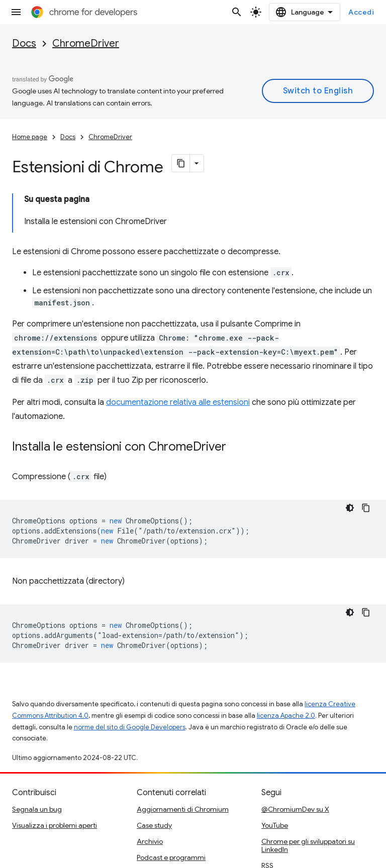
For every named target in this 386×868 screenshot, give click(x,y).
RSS (267, 814)
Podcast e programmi (171, 806)
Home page (30, 137)
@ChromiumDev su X (295, 758)
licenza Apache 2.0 (286, 664)
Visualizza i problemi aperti (55, 774)
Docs (24, 43)
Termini (24, 856)
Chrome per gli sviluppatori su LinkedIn (308, 794)
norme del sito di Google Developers (130, 676)
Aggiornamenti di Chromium (183, 758)
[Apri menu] (16, 12)
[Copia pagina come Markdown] (181, 163)
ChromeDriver (86, 43)
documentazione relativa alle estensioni (178, 351)
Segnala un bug (37, 758)
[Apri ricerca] (256, 12)
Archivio (150, 790)
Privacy (56, 856)
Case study (154, 774)
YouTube (275, 774)
